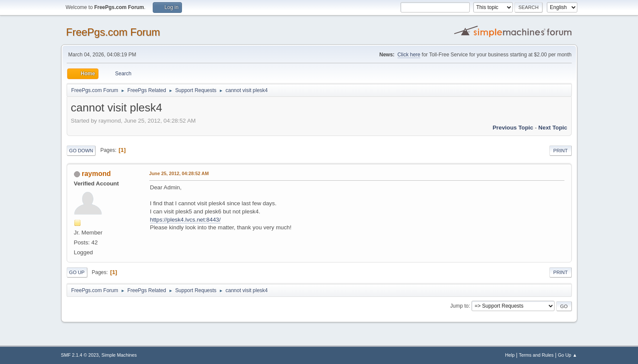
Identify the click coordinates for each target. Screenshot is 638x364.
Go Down (81, 151)
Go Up (77, 272)
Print (561, 151)
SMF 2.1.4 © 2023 (80, 355)
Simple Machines (119, 355)
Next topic (553, 128)
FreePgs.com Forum (113, 32)
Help (510, 355)
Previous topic (513, 128)
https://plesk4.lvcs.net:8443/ (185, 220)
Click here (409, 55)
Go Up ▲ (568, 355)
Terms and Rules (536, 355)
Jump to (460, 306)
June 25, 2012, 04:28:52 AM (179, 173)
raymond (96, 174)
